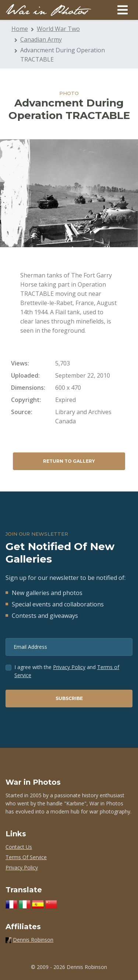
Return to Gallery (69, 461)
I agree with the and (67, 671)
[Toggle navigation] (123, 10)
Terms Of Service (26, 857)
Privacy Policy (69, 667)
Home (20, 29)
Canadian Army (41, 39)
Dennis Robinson (33, 940)
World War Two (58, 29)
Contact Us (19, 847)
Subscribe (69, 698)
